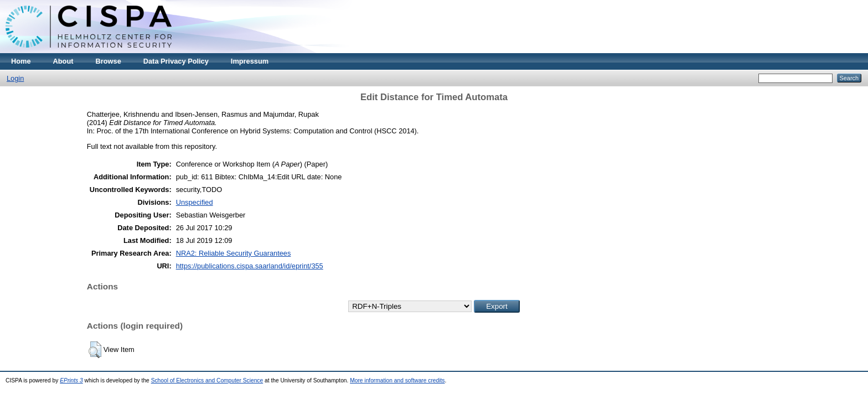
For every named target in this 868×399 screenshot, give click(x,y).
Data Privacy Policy (176, 61)
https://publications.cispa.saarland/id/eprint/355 (250, 266)
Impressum (250, 61)
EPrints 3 (71, 380)
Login (15, 78)
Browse (108, 61)
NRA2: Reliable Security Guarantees (234, 253)
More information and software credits (397, 380)
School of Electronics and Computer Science (207, 380)
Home (21, 61)
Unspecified (195, 202)
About (63, 61)
